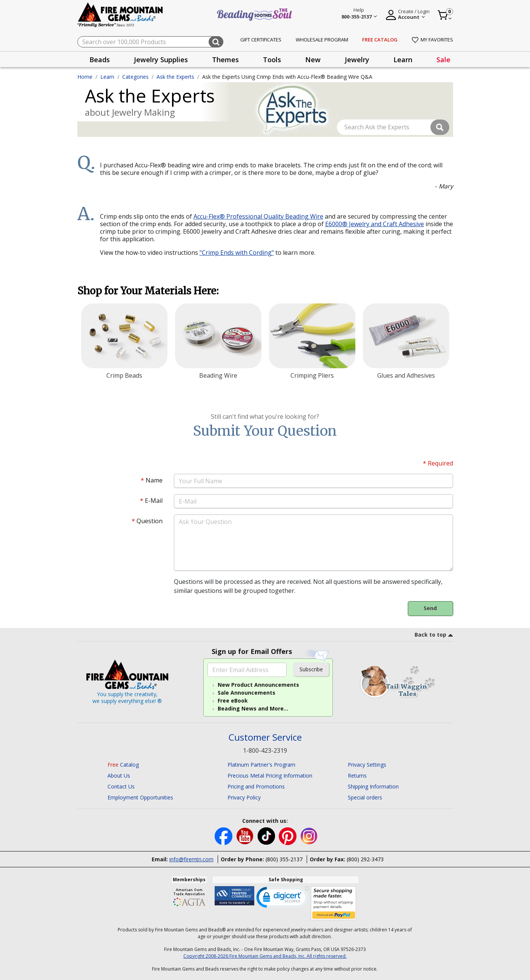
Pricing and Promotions (256, 786)
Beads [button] (100, 60)
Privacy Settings (367, 765)
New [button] (313, 60)
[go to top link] (434, 636)
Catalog (123, 765)
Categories (135, 77)
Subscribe (311, 669)
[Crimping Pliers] (312, 336)
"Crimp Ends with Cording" (237, 253)
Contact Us (121, 786)
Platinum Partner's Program (261, 765)
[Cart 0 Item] (445, 15)
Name (152, 480)
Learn (107, 77)
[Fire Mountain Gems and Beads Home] (120, 14)
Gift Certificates (261, 40)
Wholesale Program (322, 40)
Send (430, 608)
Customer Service (265, 737)
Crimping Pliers (312, 375)
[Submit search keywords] (216, 42)
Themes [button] (225, 60)
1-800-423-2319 (265, 750)
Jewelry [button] (357, 60)
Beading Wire (218, 375)
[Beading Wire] (218, 336)
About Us (119, 776)
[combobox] (150, 42)
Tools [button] (272, 60)
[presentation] (100, 59)
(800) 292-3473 (365, 859)
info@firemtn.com (191, 859)
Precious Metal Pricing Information (270, 776)
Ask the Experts (175, 77)
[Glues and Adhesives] (406, 336)
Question (147, 521)
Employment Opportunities (140, 797)
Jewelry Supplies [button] (161, 60)
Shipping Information (373, 786)
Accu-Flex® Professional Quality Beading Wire (258, 216)
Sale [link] (443, 60)
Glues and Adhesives (406, 375)
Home (85, 77)
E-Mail (151, 501)
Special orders (365, 797)
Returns (357, 776)
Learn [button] (403, 60)
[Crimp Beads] (124, 336)
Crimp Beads (124, 375)
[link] (283, 899)
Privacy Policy (244, 797)
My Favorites (432, 40)
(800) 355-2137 (284, 859)
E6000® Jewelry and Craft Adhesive (375, 224)
